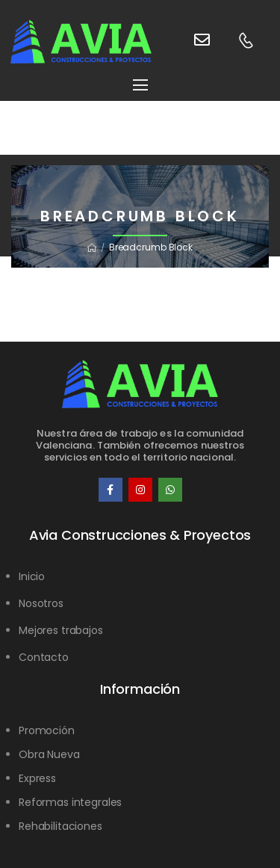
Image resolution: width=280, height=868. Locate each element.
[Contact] (188, 41)
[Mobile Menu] (140, 85)
